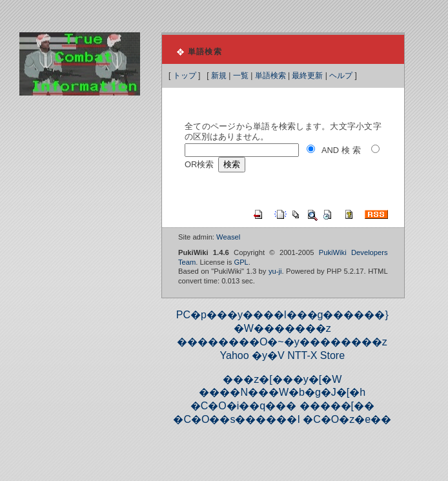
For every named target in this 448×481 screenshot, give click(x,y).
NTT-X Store (316, 355)
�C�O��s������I (236, 419)
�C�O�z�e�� (347, 419)
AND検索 (342, 150)
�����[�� (337, 406)
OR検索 (199, 164)
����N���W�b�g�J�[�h (282, 392)
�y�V (268, 355)
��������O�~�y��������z (282, 342)
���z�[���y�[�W (282, 379)
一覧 (241, 76)
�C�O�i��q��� (243, 406)
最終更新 (307, 76)
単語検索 (270, 76)
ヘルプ (341, 76)
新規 (219, 76)
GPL (241, 262)
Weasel (228, 237)
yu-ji (275, 271)
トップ (185, 76)
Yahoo (235, 355)
